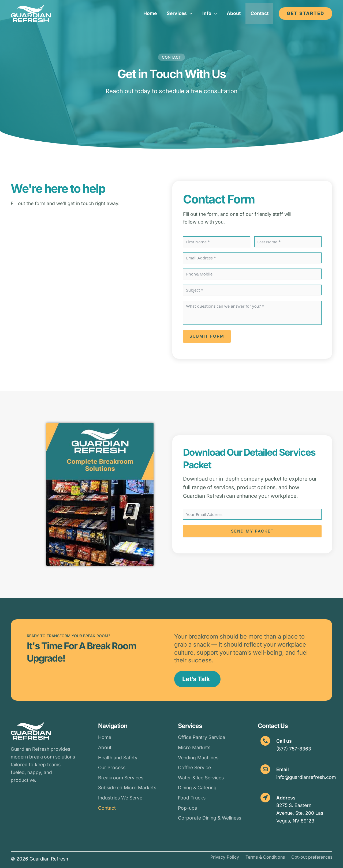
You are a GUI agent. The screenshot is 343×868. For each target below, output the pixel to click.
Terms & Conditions (265, 857)
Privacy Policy (225, 857)
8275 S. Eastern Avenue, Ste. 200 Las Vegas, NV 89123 (300, 813)
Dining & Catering (197, 788)
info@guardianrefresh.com (306, 777)
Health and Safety (118, 758)
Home (105, 737)
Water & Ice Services (201, 778)
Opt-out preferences (312, 857)
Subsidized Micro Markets (127, 788)
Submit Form (207, 336)
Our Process (112, 767)
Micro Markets (194, 747)
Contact (107, 808)
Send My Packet (252, 531)
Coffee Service (194, 767)
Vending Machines (198, 758)
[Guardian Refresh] (31, 13)
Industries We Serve (120, 798)
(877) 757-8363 (294, 749)
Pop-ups (187, 808)
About (105, 747)
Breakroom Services (121, 778)
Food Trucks (192, 798)
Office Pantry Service (202, 737)
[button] (181, 13)
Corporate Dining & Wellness (210, 818)
